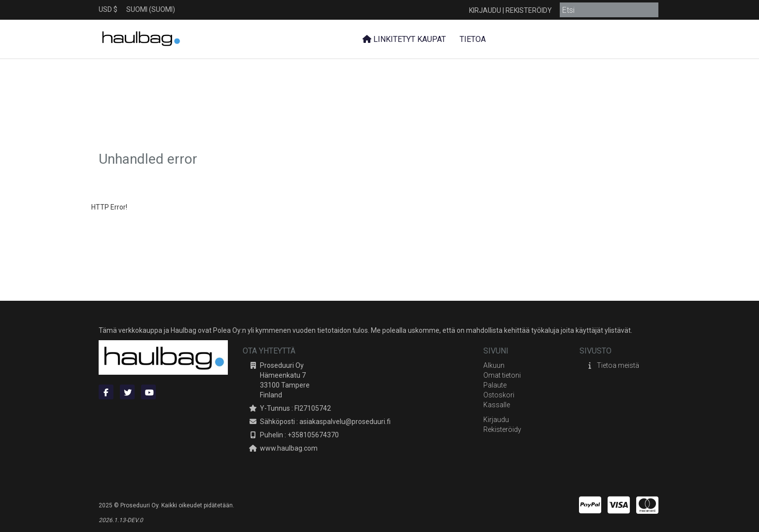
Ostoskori (499, 395)
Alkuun (494, 365)
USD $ (108, 9)
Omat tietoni (502, 375)
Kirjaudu (485, 10)
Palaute (495, 385)
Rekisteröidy (529, 10)
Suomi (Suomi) (151, 9)
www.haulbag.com (289, 448)
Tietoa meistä (618, 365)
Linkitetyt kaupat (404, 39)
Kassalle (497, 405)
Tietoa (472, 39)
